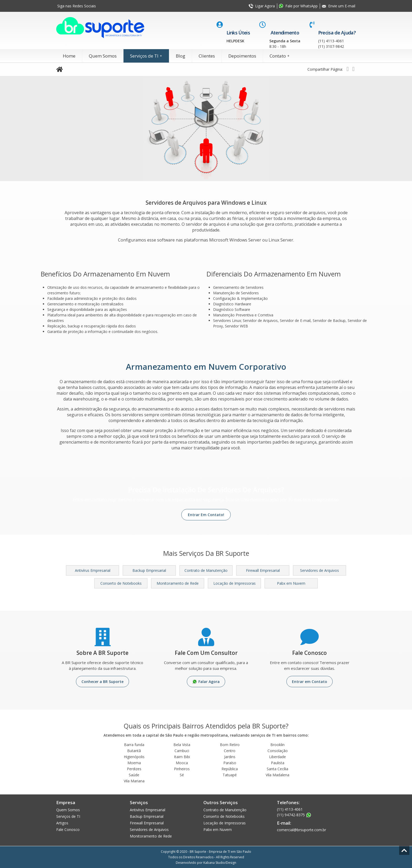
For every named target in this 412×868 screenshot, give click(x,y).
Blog (181, 56)
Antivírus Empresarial (93, 570)
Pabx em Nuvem (291, 583)
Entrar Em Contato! (206, 515)
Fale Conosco (68, 830)
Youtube (115, 6)
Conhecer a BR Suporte (102, 682)
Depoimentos (242, 56)
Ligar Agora (265, 6)
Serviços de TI (147, 56)
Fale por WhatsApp (302, 6)
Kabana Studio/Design (220, 863)
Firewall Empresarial (263, 570)
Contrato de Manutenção (206, 570)
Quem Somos (103, 56)
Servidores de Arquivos (320, 570)
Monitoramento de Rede (178, 583)
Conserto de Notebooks (121, 583)
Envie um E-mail (342, 6)
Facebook (103, 6)
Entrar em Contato (310, 682)
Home (69, 56)
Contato (280, 56)
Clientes (207, 56)
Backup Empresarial (149, 570)
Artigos (62, 823)
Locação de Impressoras (235, 583)
